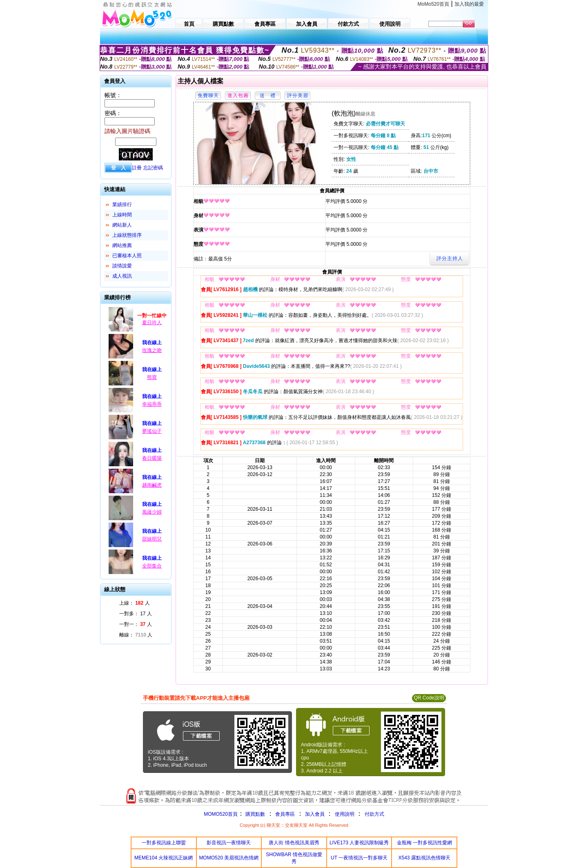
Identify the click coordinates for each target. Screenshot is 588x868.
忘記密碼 (153, 168)
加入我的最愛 (469, 4)
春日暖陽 (152, 458)
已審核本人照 (127, 256)
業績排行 (122, 205)
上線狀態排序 (127, 235)
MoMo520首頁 (433, 4)
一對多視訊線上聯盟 (164, 843)
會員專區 (285, 814)
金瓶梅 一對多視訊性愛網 (424, 843)
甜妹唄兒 (152, 539)
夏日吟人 (152, 323)
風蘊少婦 (152, 512)
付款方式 (374, 814)
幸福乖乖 (152, 404)
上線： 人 (135, 603)
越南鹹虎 (152, 485)
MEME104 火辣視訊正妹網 (164, 858)
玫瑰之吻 (152, 350)
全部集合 (152, 566)
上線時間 (122, 215)
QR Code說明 (429, 698)
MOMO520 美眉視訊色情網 (229, 858)
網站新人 (122, 225)
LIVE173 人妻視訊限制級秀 (359, 843)
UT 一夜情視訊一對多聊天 (359, 858)
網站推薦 (122, 245)
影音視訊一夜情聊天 (229, 843)
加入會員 (315, 814)
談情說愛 (122, 266)
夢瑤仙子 (152, 431)
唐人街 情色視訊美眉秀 (294, 843)
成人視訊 (122, 276)
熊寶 (152, 377)
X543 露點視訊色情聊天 (424, 858)
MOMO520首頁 (221, 814)
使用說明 (345, 814)
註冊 (137, 168)
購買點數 (255, 814)
